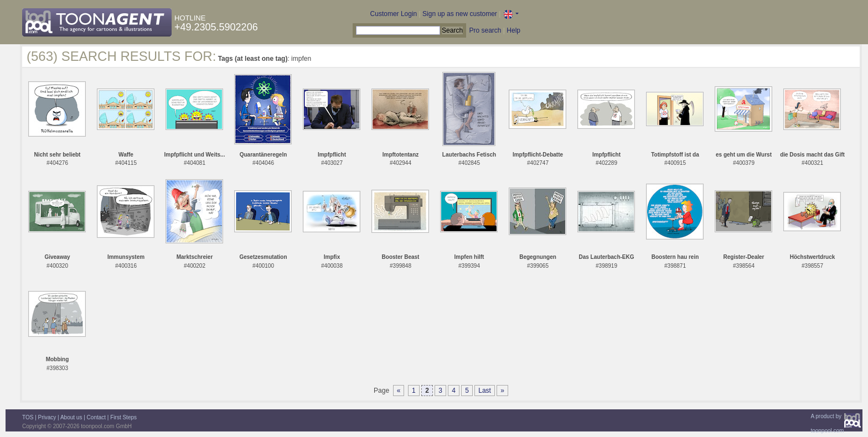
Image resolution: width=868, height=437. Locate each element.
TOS (28, 417)
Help (513, 30)
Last (485, 391)
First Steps (123, 417)
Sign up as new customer (460, 14)
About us (71, 417)
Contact (96, 417)
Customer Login (394, 14)
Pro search (485, 30)
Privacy (47, 417)
